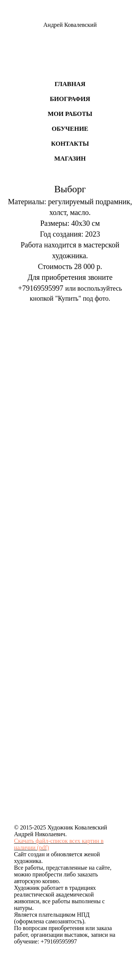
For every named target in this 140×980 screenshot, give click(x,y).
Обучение (70, 129)
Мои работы (70, 114)
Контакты (70, 144)
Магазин (70, 159)
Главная (70, 84)
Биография (70, 99)
